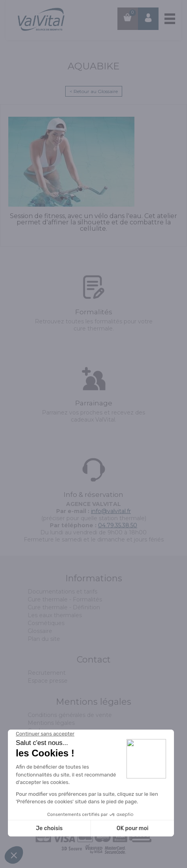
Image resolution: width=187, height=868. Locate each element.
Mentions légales (51, 723)
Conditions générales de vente (70, 715)
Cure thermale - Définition (64, 607)
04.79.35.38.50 (118, 525)
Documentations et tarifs (62, 592)
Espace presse (48, 681)
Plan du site (44, 639)
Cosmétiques (46, 623)
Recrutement (47, 673)
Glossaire (40, 631)
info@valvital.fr (111, 511)
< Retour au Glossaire (94, 91)
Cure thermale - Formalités (65, 599)
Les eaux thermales (55, 615)
